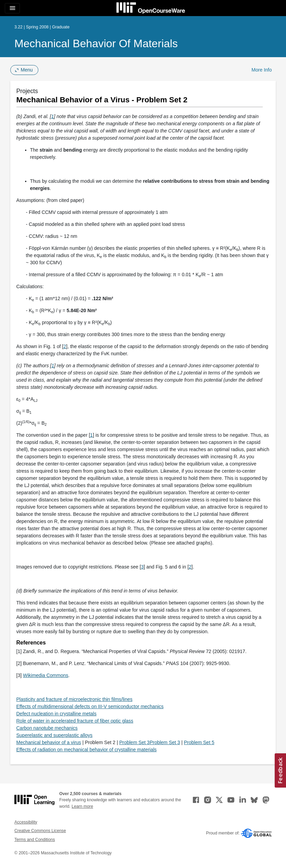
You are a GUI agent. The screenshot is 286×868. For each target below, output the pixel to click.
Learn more (82, 806)
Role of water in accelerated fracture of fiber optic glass (75, 721)
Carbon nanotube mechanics (47, 728)
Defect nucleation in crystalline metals (57, 714)
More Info (262, 70)
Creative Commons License (40, 831)
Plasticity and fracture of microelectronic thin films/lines (74, 699)
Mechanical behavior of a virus (49, 742)
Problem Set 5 (199, 742)
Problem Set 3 (134, 742)
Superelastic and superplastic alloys (55, 735)
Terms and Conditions (35, 840)
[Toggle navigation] (12, 8)
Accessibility (26, 822)
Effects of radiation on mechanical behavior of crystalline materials (87, 750)
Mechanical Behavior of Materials (96, 43)
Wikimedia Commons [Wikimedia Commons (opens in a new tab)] (46, 675)
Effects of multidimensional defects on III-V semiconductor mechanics (90, 706)
